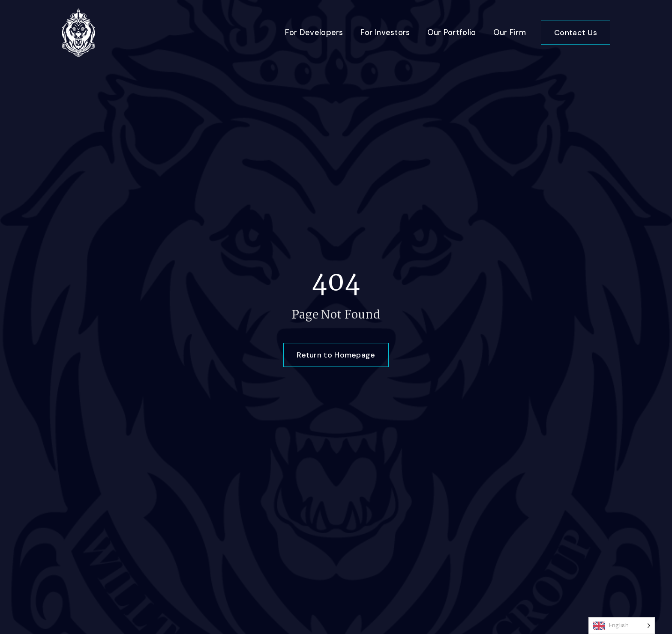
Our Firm (510, 33)
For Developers (314, 33)
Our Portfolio (452, 33)
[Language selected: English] (622, 626)
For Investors (385, 33)
